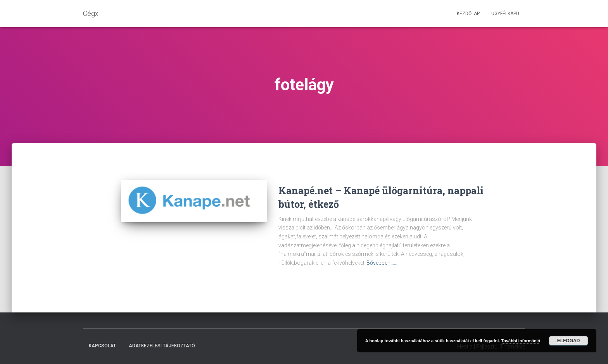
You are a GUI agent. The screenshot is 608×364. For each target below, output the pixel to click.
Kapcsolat (102, 346)
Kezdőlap (468, 14)
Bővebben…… (382, 263)
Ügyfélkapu (505, 14)
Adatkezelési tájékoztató (162, 346)
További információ (521, 341)
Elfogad (569, 341)
